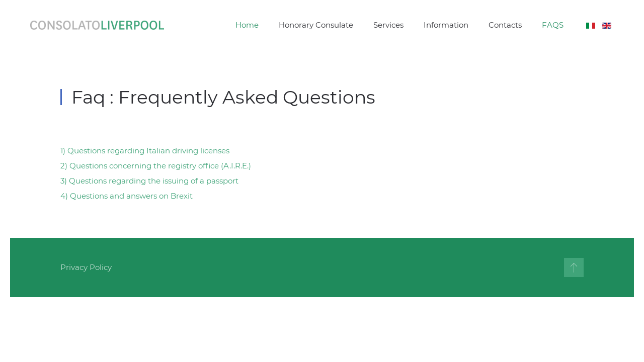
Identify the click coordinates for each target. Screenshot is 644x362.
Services (388, 25)
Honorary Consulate (316, 25)
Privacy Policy (86, 267)
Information (446, 25)
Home (247, 25)
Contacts (505, 25)
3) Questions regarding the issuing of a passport (149, 181)
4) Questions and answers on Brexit (127, 196)
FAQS (553, 25)
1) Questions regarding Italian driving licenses (145, 151)
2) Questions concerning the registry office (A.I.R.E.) (156, 166)
